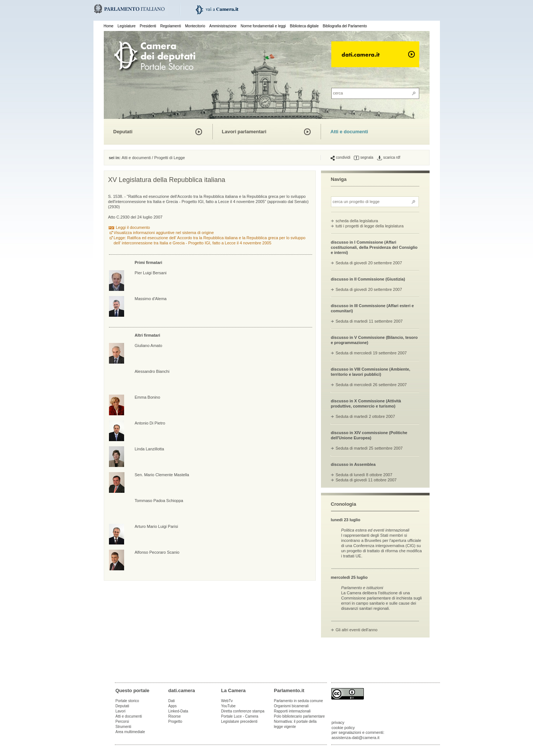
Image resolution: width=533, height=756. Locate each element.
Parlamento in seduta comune (299, 701)
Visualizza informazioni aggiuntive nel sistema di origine (164, 233)
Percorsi (122, 721)
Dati (172, 701)
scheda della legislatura (357, 221)
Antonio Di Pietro (150, 423)
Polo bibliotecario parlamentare (300, 716)
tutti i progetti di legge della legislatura (370, 226)
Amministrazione (223, 26)
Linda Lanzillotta (150, 449)
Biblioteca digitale (304, 26)
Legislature (127, 26)
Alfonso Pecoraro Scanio (157, 552)
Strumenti (124, 727)
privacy (338, 722)
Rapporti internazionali (293, 711)
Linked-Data (178, 711)
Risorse (175, 716)
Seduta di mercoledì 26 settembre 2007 (371, 385)
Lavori (121, 711)
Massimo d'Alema (151, 299)
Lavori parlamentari (244, 132)
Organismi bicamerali (291, 706)
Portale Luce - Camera (240, 716)
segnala (363, 158)
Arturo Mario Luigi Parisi (156, 526)
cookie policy (343, 728)
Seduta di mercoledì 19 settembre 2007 (371, 353)
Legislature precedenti (239, 721)
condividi (341, 158)
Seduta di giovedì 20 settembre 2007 (369, 263)
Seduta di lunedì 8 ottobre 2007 (364, 475)
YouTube (228, 706)
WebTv (227, 701)
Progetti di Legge (169, 158)
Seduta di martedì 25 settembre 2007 (369, 448)
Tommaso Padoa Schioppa (159, 501)
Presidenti (148, 26)
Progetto (175, 721)
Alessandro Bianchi (152, 371)
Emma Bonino (148, 397)
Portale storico (127, 701)
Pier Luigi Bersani (151, 273)
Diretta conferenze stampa (243, 711)
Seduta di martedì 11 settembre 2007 (369, 321)
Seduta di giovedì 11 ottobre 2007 (366, 480)
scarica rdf (389, 158)
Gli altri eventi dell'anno (357, 630)
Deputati (123, 132)
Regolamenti (171, 26)
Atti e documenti (349, 132)
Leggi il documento (133, 227)
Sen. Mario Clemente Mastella (162, 475)
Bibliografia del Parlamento (345, 26)
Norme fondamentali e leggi (263, 26)
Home (109, 26)
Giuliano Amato (149, 346)
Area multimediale (130, 732)
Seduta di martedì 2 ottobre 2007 (365, 416)
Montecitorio (195, 26)
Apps (173, 706)
